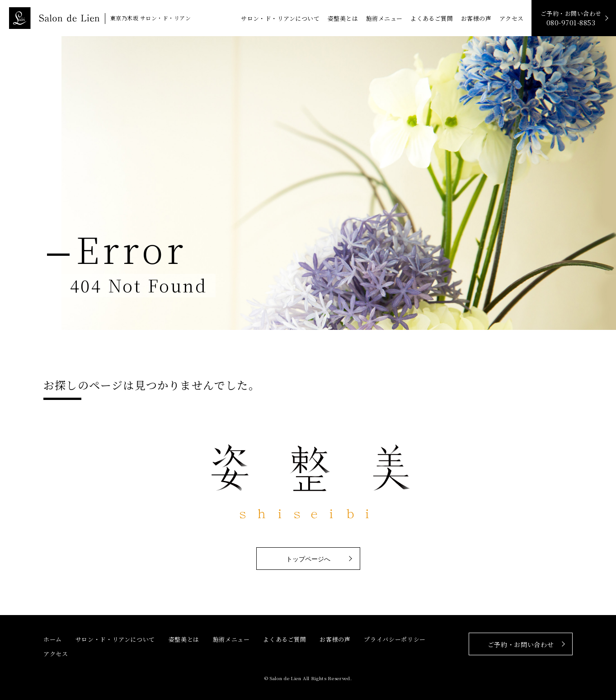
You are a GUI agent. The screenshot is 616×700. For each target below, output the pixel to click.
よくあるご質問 (432, 18)
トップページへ (308, 559)
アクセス (512, 18)
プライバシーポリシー (395, 639)
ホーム (53, 639)
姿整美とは (343, 18)
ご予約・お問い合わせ (571, 18)
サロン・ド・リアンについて (280, 18)
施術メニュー (384, 18)
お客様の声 (476, 18)
